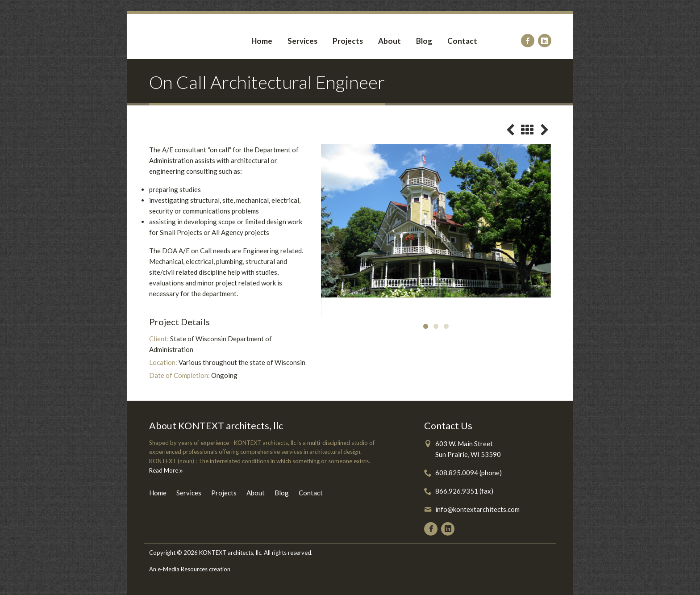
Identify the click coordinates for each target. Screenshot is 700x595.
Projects (348, 41)
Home (262, 41)
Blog (424, 41)
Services (302, 41)
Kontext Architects (183, 36)
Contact (462, 41)
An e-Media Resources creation (190, 569)
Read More (166, 470)
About (390, 41)
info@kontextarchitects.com (477, 509)
